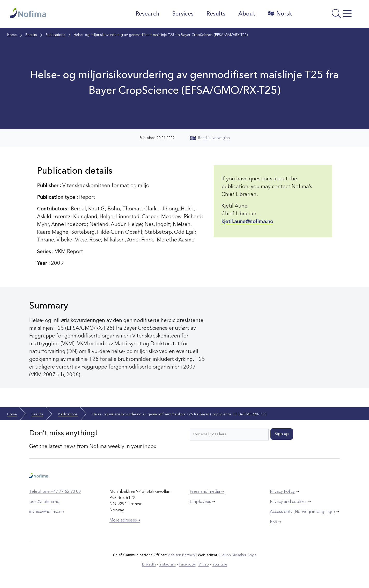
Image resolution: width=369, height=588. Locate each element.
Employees (200, 502)
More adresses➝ (125, 520)
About (247, 14)
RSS (274, 522)
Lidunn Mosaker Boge (238, 555)
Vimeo (204, 564)
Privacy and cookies (289, 502)
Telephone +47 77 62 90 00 (55, 492)
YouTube (220, 564)
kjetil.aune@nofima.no (247, 222)
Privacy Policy (282, 492)
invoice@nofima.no (47, 512)
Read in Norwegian (210, 138)
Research (147, 14)
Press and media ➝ (207, 492)
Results (216, 14)
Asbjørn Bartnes (181, 555)
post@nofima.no (44, 502)
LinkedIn (149, 564)
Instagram (168, 564)
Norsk (280, 14)
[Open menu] (328, 15)
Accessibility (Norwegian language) (302, 512)
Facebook (187, 564)
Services (183, 14)
